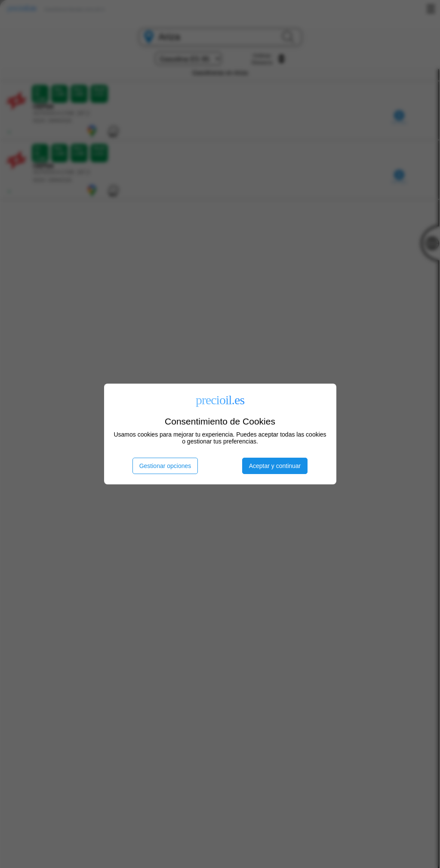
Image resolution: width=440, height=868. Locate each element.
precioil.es (220, 400)
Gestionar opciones (165, 466)
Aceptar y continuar (275, 466)
